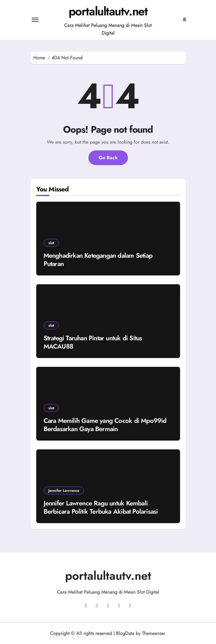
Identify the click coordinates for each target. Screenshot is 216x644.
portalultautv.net (108, 11)
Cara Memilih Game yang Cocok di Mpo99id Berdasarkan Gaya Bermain (105, 425)
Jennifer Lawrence (64, 491)
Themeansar (153, 633)
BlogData (125, 633)
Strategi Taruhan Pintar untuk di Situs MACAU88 (93, 342)
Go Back (108, 158)
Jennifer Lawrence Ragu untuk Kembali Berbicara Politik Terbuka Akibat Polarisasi (101, 507)
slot (51, 243)
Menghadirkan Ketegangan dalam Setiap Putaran (98, 260)
